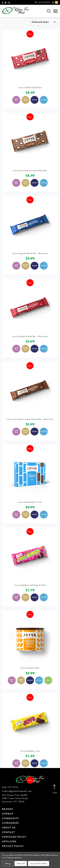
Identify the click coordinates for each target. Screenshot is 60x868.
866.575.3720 (10, 787)
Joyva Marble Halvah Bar (30, 87)
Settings (8, 863)
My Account (43, 2)
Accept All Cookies (39, 863)
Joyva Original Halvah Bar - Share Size (30, 253)
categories (10, 823)
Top (55, 789)
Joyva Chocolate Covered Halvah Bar (30, 170)
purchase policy (14, 837)
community (11, 818)
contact (8, 832)
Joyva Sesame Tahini (30, 668)
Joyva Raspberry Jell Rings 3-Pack (30, 585)
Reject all (21, 863)
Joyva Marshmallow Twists (30, 502)
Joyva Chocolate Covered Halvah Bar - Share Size (30, 419)
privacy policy (13, 846)
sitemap (8, 814)
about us (9, 827)
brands (7, 809)
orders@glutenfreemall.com (17, 791)
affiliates (9, 841)
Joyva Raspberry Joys (30, 751)
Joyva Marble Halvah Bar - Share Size (30, 336)
